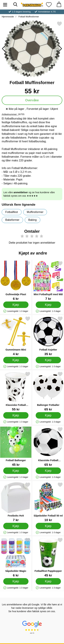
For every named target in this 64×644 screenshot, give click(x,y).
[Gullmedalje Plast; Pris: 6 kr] (16, 281)
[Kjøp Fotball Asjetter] (48, 360)
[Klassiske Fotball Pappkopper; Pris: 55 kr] (16, 391)
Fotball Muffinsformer (29, 17)
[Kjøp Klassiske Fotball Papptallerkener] (48, 471)
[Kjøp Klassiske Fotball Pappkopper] (16, 415)
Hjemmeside (8, 17)
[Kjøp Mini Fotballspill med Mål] (48, 305)
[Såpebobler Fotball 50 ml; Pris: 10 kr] (48, 502)
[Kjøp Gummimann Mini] (16, 360)
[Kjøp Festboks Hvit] (16, 526)
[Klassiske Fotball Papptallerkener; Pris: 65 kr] (48, 447)
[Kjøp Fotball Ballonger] (16, 471)
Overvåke (32, 100)
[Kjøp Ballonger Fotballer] (48, 415)
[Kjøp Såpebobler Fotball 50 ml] (48, 526)
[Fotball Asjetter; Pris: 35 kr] (48, 336)
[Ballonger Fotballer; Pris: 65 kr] (48, 391)
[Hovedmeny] (5, 5)
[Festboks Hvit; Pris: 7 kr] (16, 502)
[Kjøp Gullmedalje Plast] (16, 305)
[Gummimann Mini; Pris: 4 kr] (16, 336)
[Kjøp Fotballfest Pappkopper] (48, 581)
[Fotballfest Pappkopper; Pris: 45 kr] (48, 557)
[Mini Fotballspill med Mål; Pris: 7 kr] (48, 281)
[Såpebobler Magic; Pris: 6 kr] (16, 557)
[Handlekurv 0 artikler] (59, 5)
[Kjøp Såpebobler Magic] (16, 581)
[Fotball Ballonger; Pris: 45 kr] (16, 447)
